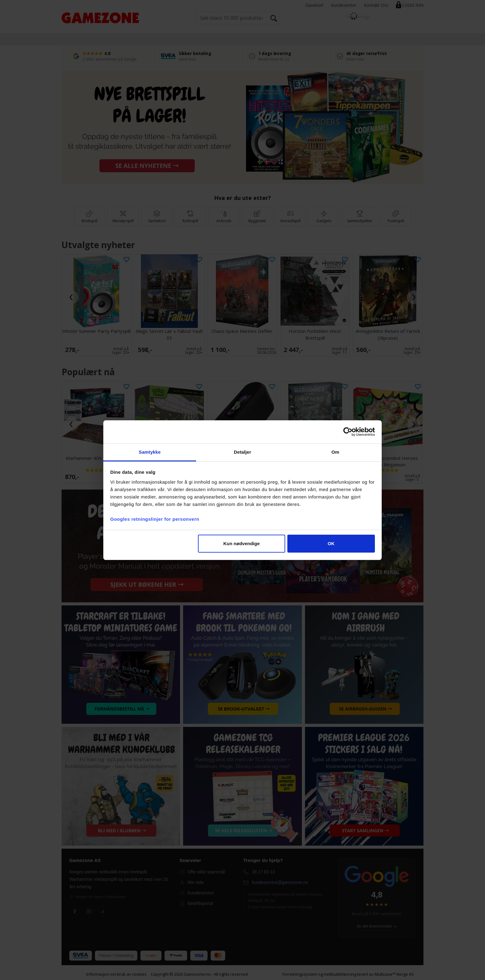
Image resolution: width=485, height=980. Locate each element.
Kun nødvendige (242, 543)
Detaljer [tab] (242, 452)
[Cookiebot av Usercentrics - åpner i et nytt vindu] (348, 432)
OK (331, 543)
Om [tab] (335, 452)
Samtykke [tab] (150, 452)
